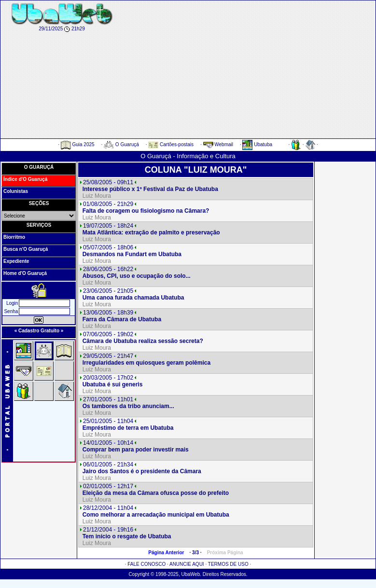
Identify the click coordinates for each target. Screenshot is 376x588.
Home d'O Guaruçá (25, 273)
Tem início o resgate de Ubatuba (127, 536)
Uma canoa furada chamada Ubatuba (133, 298)
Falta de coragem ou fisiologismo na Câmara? (146, 211)
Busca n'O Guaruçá (26, 249)
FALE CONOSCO (146, 564)
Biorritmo (14, 237)
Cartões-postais (171, 144)
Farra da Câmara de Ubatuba (122, 319)
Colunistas (16, 191)
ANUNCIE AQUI (187, 564)
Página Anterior (166, 553)
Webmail (218, 144)
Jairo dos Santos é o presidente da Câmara (142, 471)
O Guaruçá (121, 144)
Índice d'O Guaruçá (25, 179)
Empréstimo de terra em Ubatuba (128, 428)
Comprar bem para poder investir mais (136, 450)
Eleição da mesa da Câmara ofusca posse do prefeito (156, 493)
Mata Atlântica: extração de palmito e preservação (151, 232)
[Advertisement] (265, 70)
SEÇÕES (39, 203)
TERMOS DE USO (228, 564)
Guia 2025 (78, 144)
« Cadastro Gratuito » (39, 331)
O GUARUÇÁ (39, 167)
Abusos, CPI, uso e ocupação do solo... (137, 276)
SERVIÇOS (39, 225)
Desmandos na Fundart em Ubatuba (132, 254)
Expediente (16, 261)
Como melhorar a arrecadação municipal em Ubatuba (156, 515)
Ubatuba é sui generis (113, 384)
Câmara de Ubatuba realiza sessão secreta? (143, 341)
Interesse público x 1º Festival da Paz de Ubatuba (150, 189)
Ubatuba (257, 144)
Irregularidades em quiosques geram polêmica (146, 363)
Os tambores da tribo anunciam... (128, 406)
